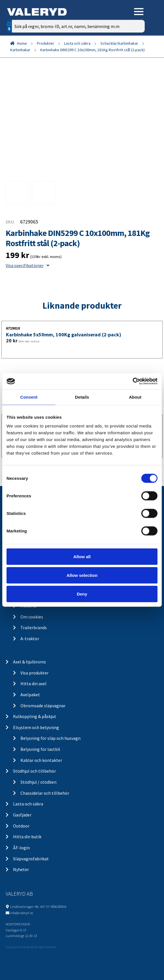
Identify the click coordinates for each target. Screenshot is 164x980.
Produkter (46, 43)
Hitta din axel (33, 684)
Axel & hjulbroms (30, 662)
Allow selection (82, 575)
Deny (82, 594)
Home (22, 43)
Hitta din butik (27, 837)
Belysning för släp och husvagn (51, 738)
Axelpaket (30, 695)
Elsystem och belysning (36, 727)
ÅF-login (21, 848)
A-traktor (30, 639)
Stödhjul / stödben (38, 782)
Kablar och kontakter (41, 760)
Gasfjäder (22, 815)
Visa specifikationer (28, 265)
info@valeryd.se (22, 913)
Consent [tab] (29, 397)
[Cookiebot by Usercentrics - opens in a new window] (133, 381)
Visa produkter (34, 673)
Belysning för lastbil (40, 749)
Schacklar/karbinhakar (119, 43)
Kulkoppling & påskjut (35, 716)
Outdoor (21, 826)
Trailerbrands (34, 627)
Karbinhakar (20, 50)
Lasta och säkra (77, 43)
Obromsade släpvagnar (43, 706)
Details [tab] (82, 397)
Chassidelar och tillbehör (45, 793)
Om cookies (32, 617)
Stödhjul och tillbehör (34, 771)
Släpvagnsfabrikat (31, 859)
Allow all (82, 557)
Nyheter (21, 869)
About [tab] (135, 397)
